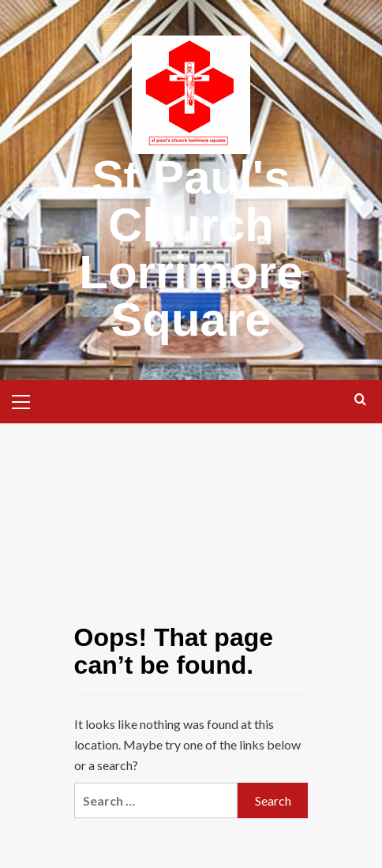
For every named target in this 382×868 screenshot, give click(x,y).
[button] (28, 400)
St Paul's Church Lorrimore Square (191, 248)
